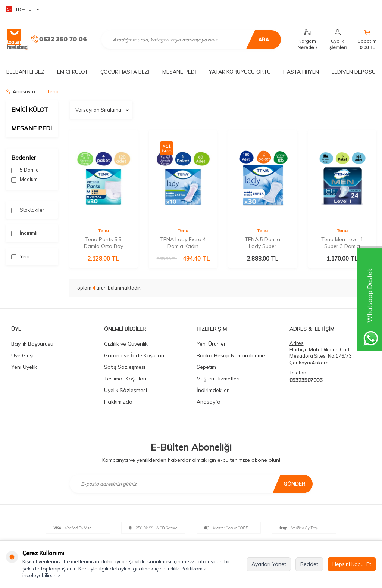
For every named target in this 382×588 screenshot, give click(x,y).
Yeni (20, 257)
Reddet (309, 564)
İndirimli (24, 233)
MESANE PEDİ (179, 72)
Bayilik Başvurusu (32, 344)
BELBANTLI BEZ (25, 72)
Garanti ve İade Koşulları (134, 355)
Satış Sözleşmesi (125, 367)
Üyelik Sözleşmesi (126, 390)
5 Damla (25, 170)
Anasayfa (20, 91)
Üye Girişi (22, 355)
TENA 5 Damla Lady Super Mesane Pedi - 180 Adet (263, 243)
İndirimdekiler (213, 390)
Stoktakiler (28, 210)
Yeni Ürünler (211, 344)
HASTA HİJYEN (301, 72)
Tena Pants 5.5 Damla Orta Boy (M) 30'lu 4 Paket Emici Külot (103, 243)
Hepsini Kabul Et (352, 564)
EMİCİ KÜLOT (73, 72)
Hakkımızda (118, 402)
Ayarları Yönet (269, 564)
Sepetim (206, 367)
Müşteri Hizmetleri (218, 379)
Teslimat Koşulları (125, 379)
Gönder (294, 484)
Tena (104, 231)
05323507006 (306, 380)
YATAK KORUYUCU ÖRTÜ (240, 72)
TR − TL (22, 9)
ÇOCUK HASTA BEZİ (125, 72)
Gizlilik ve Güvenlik (126, 344)
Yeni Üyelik (24, 367)
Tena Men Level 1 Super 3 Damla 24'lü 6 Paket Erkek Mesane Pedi (342, 243)
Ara (262, 40)
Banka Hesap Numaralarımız (231, 355)
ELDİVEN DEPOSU (354, 72)
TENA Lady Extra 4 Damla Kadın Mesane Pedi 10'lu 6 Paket (183, 243)
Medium (24, 179)
